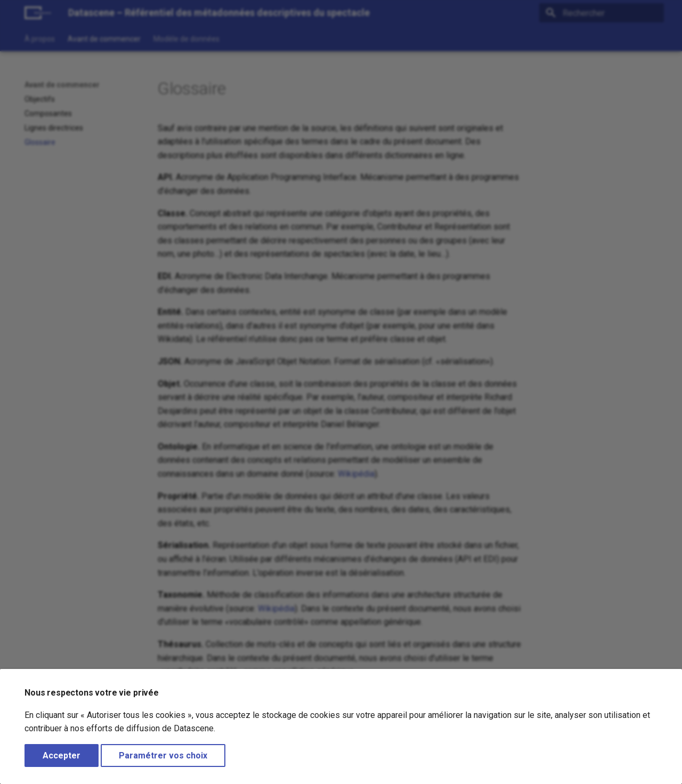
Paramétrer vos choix (163, 756)
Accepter (62, 756)
